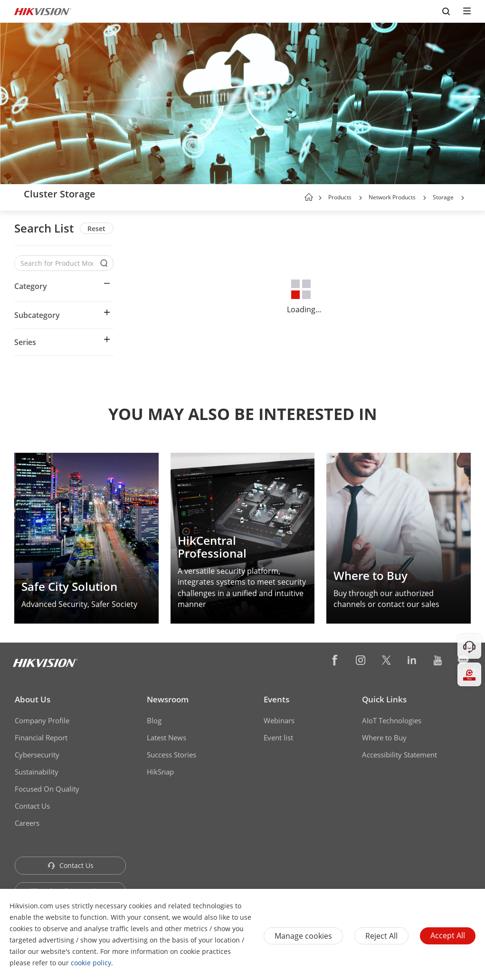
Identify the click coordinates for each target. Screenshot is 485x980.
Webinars (279, 720)
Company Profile (42, 720)
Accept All (448, 935)
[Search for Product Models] (57, 263)
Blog (154, 720)
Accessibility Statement (399, 755)
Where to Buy (384, 737)
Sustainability (37, 772)
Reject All (381, 936)
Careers (27, 823)
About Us (33, 699)
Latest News (166, 737)
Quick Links (384, 699)
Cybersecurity (37, 755)
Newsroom (168, 699)
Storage (443, 197)
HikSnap (160, 772)
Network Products (392, 197)
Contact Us (32, 806)
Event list (278, 737)
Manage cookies (303, 936)
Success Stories (171, 755)
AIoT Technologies (392, 720)
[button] (361, 198)
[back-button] (16, 195)
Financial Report (41, 737)
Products (340, 197)
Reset (96, 229)
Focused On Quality (47, 789)
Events (276, 699)
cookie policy (91, 963)
